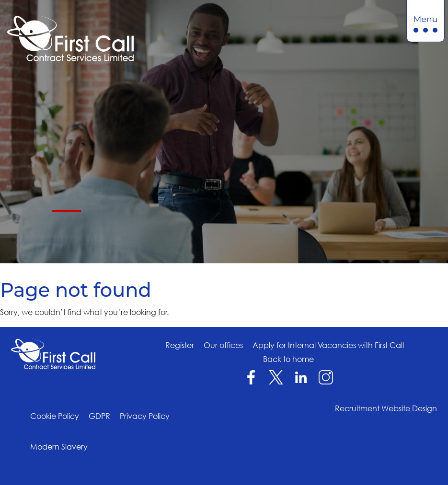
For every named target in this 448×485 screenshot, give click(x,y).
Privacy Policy (145, 416)
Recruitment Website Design (386, 408)
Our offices (223, 345)
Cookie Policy (55, 416)
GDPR (99, 416)
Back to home (288, 359)
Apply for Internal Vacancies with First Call (328, 345)
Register (180, 345)
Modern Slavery (59, 447)
